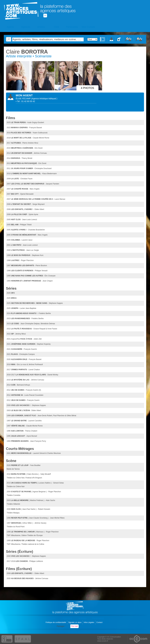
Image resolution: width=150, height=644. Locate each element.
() (44, 99)
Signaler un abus (75, 622)
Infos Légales (89, 622)
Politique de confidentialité (56, 622)
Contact (100, 622)
